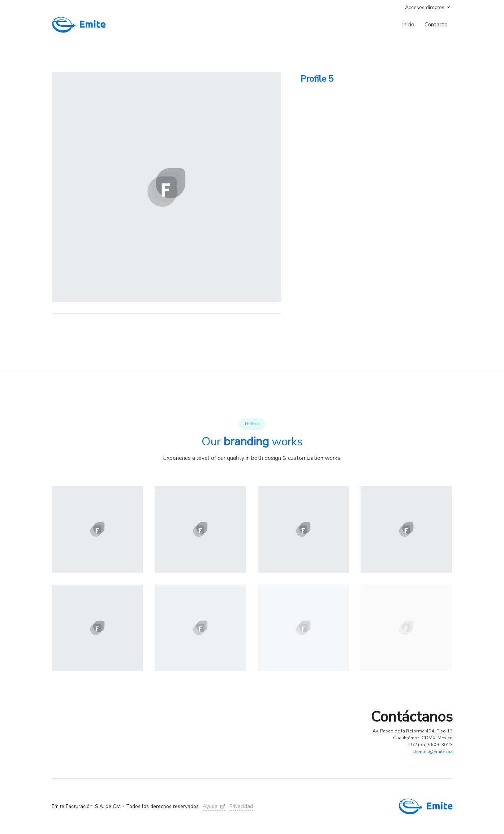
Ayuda (214, 806)
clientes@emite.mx (433, 752)
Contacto (436, 25)
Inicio (408, 25)
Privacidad (241, 806)
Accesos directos (425, 7)
